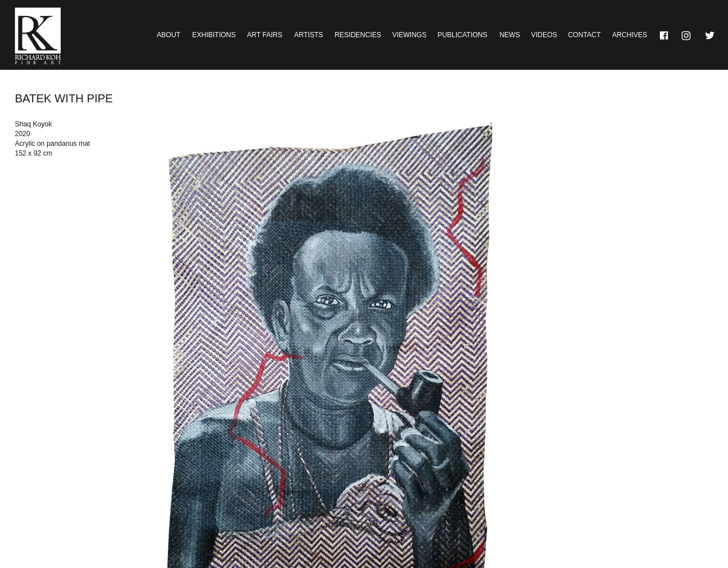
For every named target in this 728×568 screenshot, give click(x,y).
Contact (584, 35)
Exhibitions (214, 35)
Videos (544, 35)
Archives (629, 35)
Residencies (358, 35)
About (169, 35)
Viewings (409, 35)
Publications (462, 35)
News (510, 35)
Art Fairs (265, 35)
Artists (308, 35)
